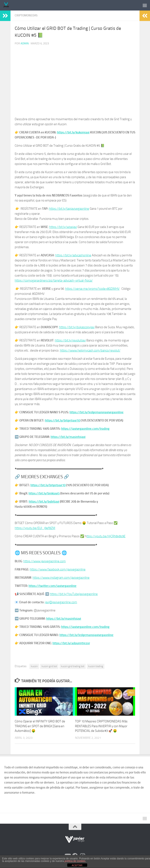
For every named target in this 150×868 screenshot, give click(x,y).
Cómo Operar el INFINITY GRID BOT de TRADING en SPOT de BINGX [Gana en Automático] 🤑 (40, 726)
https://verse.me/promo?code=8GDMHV (92, 289)
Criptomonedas (26, 15)
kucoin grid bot (49, 666)
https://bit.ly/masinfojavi (68, 437)
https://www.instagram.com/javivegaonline (61, 578)
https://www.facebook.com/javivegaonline (58, 569)
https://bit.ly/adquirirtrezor (71, 643)
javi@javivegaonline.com (61, 602)
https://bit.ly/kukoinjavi (73, 132)
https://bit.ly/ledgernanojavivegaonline (97, 412)
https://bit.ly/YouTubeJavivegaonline (74, 594)
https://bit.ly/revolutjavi (70, 340)
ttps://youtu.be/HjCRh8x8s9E (106, 536)
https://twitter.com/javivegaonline (53, 586)
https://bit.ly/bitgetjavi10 (62, 420)
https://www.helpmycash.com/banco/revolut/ (90, 350)
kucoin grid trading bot (73, 666)
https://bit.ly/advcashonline (73, 255)
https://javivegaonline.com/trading (85, 429)
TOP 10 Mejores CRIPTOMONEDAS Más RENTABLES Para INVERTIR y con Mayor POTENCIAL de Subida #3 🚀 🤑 (101, 726)
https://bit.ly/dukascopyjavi (77, 327)
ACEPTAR (77, 865)
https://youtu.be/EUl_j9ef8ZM (35, 528)
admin (25, 43)
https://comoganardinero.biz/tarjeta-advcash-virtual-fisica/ (54, 281)
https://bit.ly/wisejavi (63, 227)
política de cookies (75, 861)
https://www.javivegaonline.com (45, 561)
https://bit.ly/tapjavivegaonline (69, 209)
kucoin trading (96, 666)
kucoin (34, 666)
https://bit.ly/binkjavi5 (44, 493)
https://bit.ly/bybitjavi (44, 502)
